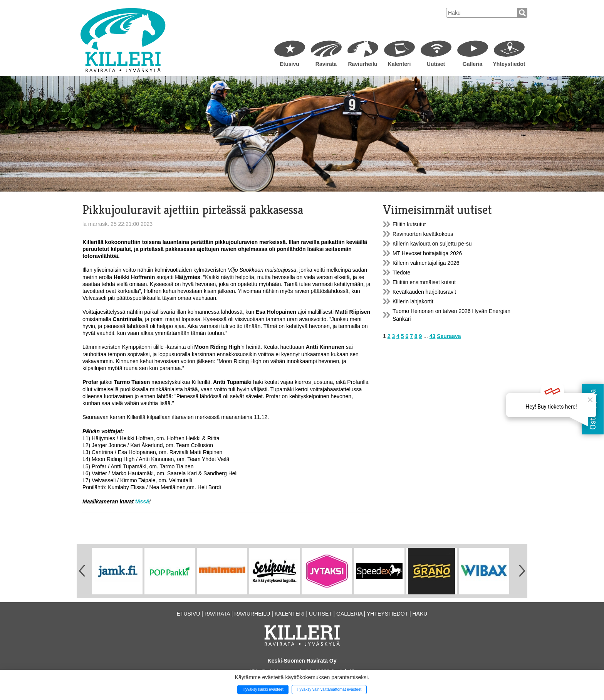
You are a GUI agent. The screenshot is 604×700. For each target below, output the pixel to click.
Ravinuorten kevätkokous (423, 234)
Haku (420, 614)
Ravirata (326, 64)
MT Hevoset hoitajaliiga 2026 (427, 253)
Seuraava (449, 336)
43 (433, 336)
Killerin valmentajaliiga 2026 (426, 263)
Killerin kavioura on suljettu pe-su (432, 244)
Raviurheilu (362, 64)
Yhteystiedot (509, 64)
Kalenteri (399, 64)
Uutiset (436, 64)
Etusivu (289, 64)
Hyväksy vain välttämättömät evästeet (329, 689)
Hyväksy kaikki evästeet (263, 689)
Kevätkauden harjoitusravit (424, 292)
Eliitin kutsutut (409, 224)
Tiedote (401, 273)
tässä (142, 501)
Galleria (472, 64)
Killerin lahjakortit (413, 301)
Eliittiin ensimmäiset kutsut (424, 282)
